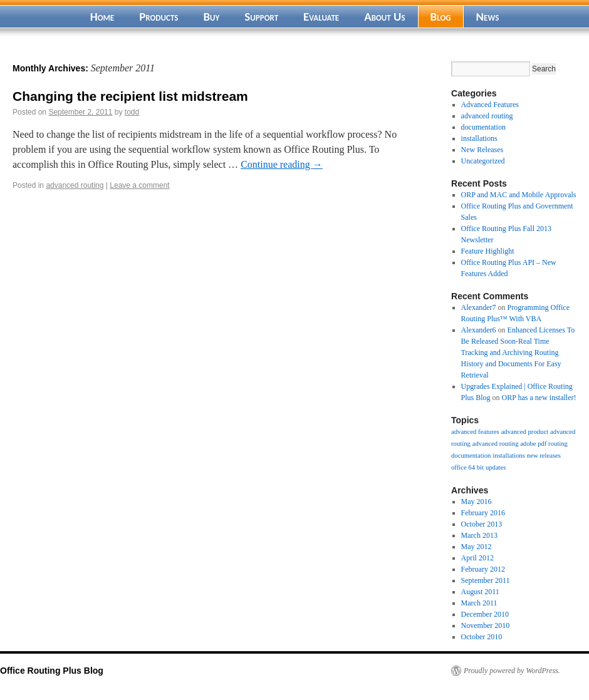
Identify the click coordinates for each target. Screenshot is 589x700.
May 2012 (477, 547)
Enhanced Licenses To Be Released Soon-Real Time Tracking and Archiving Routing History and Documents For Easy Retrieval (518, 353)
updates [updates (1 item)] (496, 467)
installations (479, 138)
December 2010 (485, 614)
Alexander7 (479, 307)
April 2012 (477, 558)
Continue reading (282, 164)
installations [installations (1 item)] (509, 456)
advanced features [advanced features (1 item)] (475, 432)
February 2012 (483, 569)
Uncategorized (483, 161)
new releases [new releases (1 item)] (544, 456)
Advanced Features (490, 105)
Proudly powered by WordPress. (512, 671)
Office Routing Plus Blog (52, 671)
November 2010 (486, 625)
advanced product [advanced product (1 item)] (525, 432)
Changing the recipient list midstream (130, 96)
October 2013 (482, 524)
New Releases (482, 150)
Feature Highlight (488, 251)
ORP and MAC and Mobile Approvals (519, 195)
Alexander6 (479, 330)
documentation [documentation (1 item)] (471, 456)
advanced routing (75, 185)
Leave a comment (139, 185)
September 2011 (486, 580)
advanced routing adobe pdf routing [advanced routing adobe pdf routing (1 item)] (520, 444)
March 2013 (479, 535)
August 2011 (480, 592)
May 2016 (477, 502)
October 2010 (482, 637)
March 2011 (479, 603)
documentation (483, 127)
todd (132, 112)
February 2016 (483, 513)
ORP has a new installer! (539, 398)
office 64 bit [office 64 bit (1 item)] (467, 467)
